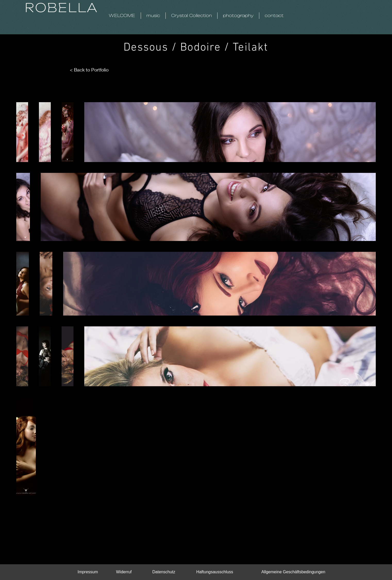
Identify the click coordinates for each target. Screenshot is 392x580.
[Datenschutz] (164, 572)
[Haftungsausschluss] (215, 572)
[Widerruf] (124, 572)
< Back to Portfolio (89, 70)
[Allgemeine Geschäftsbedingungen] (293, 572)
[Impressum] (88, 572)
